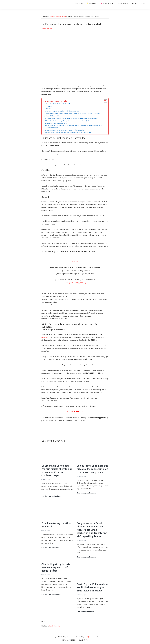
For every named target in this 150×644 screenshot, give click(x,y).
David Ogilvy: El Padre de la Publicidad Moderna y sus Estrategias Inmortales (69, 132)
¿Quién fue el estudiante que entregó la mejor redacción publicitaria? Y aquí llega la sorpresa (74, 113)
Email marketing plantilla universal (57, 123)
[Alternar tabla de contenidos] (104, 101)
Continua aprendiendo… (51, 496)
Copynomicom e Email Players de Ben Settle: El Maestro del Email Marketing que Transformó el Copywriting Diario (74, 127)
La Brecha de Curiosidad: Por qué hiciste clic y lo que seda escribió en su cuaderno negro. (73, 118)
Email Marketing (55, 626)
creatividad (46, 337)
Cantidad (50, 106)
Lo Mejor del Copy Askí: (51, 116)
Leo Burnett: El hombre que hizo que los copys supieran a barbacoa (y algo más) (70, 121)
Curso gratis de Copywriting (75, 282)
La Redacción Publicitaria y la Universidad (58, 104)
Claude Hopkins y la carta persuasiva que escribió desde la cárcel (66, 130)
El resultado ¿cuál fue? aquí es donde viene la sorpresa (63, 111)
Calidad (49, 109)
